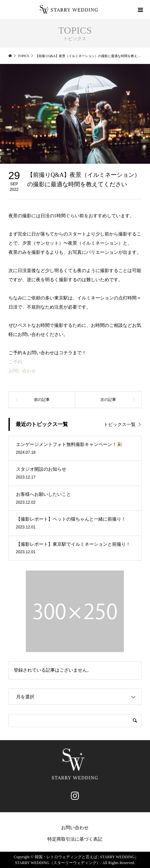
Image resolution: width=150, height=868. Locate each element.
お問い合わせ (22, 371)
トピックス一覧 (120, 425)
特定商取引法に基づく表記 (75, 839)
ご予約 (15, 362)
